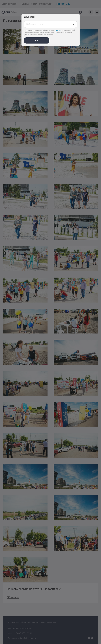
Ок (37, 40)
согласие (58, 30)
